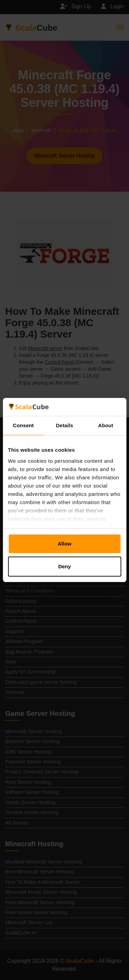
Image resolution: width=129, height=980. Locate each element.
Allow (65, 544)
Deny (64, 566)
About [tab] (106, 425)
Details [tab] (65, 425)
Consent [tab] (23, 425)
